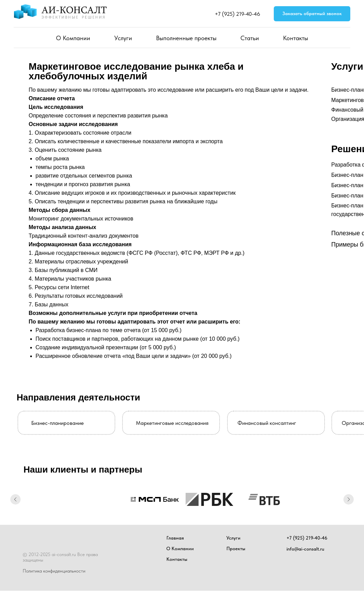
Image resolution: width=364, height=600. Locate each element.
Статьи (250, 38)
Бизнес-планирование (57, 423)
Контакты (296, 38)
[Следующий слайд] (349, 499)
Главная (175, 538)
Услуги (123, 38)
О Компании (73, 38)
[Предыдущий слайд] (15, 499)
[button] (312, 14)
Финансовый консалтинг (267, 423)
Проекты (236, 548)
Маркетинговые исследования (172, 423)
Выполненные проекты (186, 38)
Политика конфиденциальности (54, 571)
